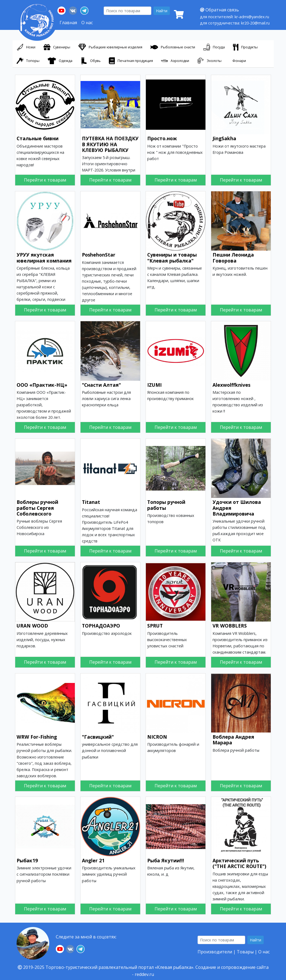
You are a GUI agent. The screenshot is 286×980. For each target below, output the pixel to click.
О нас (87, 23)
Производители (215, 952)
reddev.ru (144, 974)
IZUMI (154, 385)
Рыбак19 (27, 860)
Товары (245, 952)
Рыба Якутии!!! (166, 860)
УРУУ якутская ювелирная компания (44, 258)
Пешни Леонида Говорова (233, 258)
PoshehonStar (99, 255)
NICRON (157, 737)
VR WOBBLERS (230, 626)
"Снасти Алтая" (101, 385)
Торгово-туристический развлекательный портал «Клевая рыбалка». (120, 967)
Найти (162, 11)
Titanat (91, 502)
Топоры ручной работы (166, 505)
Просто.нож (162, 138)
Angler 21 (93, 860)
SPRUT (155, 626)
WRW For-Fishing (37, 737)
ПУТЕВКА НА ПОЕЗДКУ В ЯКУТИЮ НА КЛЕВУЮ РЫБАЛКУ (110, 144)
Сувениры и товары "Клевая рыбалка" (172, 258)
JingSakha (224, 138)
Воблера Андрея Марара (233, 740)
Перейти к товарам (45, 180)
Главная (68, 23)
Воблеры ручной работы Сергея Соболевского (37, 508)
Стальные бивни (38, 138)
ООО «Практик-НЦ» (42, 385)
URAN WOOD (32, 626)
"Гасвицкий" (98, 737)
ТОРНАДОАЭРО (101, 626)
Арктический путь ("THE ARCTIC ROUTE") (239, 863)
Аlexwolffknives (231, 385)
